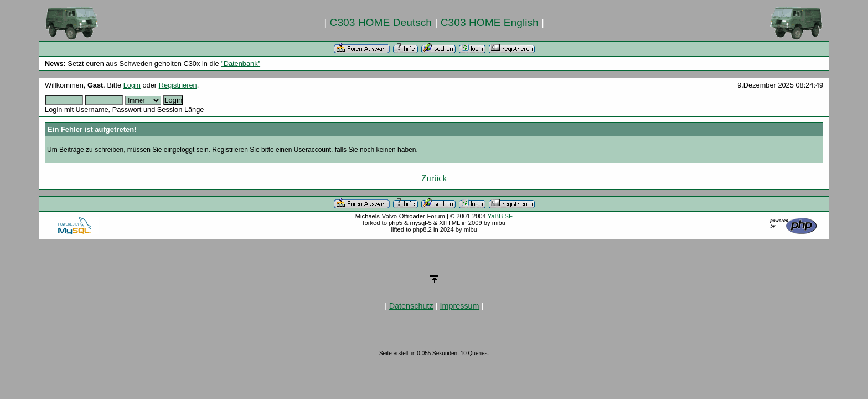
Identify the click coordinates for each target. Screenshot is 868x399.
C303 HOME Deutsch (381, 22)
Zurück (434, 178)
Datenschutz (411, 306)
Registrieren (178, 85)
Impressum (459, 306)
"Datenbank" (241, 63)
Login (132, 85)
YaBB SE (500, 216)
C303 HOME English (490, 22)
